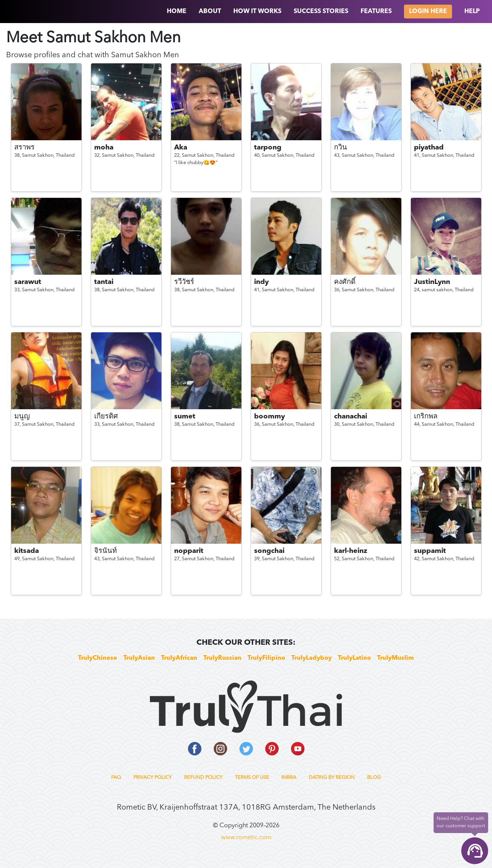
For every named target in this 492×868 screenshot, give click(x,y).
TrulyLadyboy (312, 658)
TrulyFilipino (266, 658)
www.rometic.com (246, 838)
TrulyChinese (98, 658)
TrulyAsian (139, 658)
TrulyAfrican (179, 658)
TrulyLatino (354, 658)
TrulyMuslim (396, 658)
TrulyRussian (222, 658)
